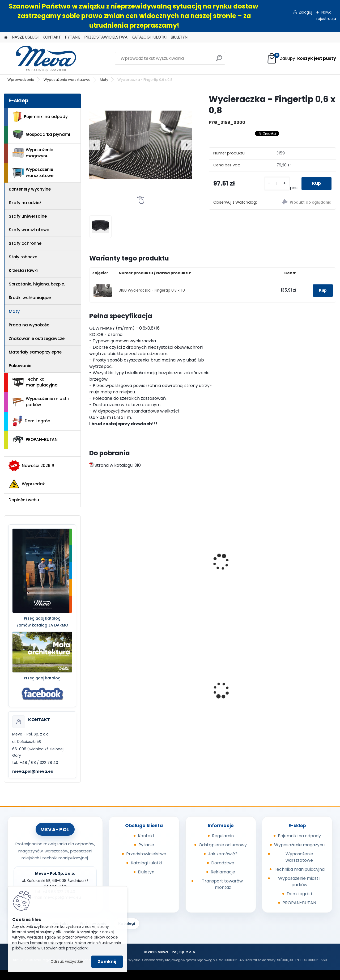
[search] (219, 60)
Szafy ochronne (25, 243)
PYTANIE (73, 37)
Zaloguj (305, 12)
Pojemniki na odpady (40, 117)
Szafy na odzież (25, 203)
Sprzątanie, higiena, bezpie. (37, 284)
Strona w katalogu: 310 (115, 465)
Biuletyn (146, 872)
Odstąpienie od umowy (223, 845)
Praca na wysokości (30, 325)
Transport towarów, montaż (223, 884)
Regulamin (223, 836)
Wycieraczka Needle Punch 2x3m (302, 552)
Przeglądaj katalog (42, 618)
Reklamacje (223, 872)
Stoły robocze (23, 257)
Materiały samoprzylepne (35, 352)
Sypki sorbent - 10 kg (177, 689)
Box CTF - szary (297, 689)
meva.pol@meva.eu (33, 771)
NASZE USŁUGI (25, 37)
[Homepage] (6, 37)
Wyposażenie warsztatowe (67, 80)
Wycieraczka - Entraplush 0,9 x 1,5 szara (238, 566)
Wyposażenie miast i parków (41, 402)
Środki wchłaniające (30, 298)
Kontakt (146, 836)
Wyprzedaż (27, 484)
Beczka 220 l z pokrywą (242, 689)
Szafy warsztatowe (29, 230)
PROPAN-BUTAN (35, 440)
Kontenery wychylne (30, 189)
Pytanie (146, 845)
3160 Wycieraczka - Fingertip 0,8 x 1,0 (152, 290)
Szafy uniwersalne (28, 216)
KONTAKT (52, 37)
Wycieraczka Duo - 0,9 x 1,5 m (180, 563)
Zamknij (107, 962)
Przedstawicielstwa (146, 854)
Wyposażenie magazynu (33, 153)
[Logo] (41, 58)
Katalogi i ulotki (146, 863)
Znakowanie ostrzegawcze (37, 338)
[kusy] (277, 184)
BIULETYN (179, 37)
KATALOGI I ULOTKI (149, 37)
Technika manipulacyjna (35, 382)
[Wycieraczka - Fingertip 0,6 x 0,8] (141, 145)
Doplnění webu (24, 500)
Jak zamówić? (223, 854)
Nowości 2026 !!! (32, 466)
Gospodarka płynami (41, 135)
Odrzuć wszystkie (67, 962)
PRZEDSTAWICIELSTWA (106, 37)
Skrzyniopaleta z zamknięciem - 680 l (114, 682)
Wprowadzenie (21, 80)
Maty (104, 80)
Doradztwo (223, 863)
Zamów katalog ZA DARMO (42, 625)
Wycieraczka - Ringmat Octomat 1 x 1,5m (117, 563)
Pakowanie (20, 366)
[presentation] (95, 145)
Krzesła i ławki (23, 270)
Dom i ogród (31, 421)
